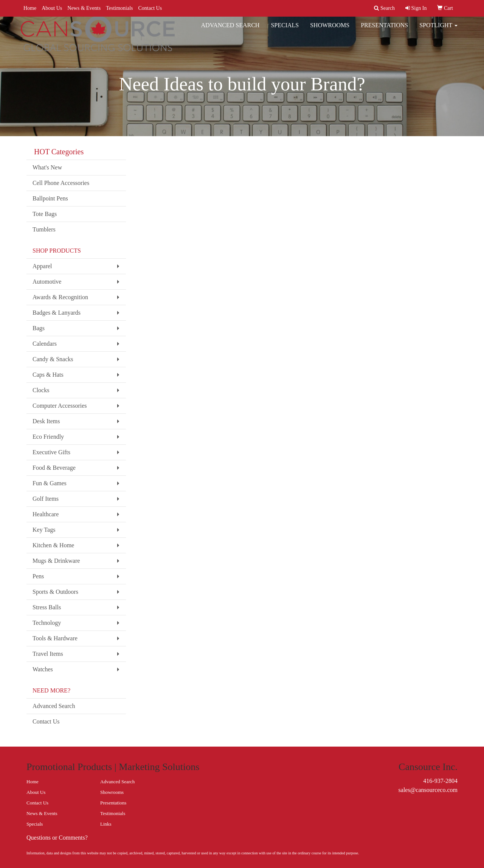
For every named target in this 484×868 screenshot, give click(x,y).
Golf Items (46, 499)
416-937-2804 (440, 781)
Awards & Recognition (60, 297)
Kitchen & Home (53, 545)
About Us (52, 8)
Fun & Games (50, 483)
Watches (43, 669)
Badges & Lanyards (57, 313)
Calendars (45, 344)
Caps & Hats (48, 375)
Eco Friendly (48, 437)
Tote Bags (45, 214)
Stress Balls (47, 607)
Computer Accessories (60, 406)
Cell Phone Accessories (61, 183)
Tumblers (44, 229)
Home (30, 8)
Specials (285, 30)
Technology (47, 623)
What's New (47, 167)
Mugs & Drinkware (56, 561)
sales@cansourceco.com (428, 790)
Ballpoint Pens (50, 198)
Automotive (47, 282)
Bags (39, 328)
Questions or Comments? (57, 838)
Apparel (42, 266)
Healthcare (46, 514)
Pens (38, 576)
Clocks (41, 390)
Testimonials (119, 8)
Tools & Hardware (55, 638)
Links (106, 824)
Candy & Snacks (53, 359)
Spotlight (438, 30)
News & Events (84, 8)
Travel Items (48, 654)
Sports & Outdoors (55, 592)
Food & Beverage (54, 468)
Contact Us (150, 8)
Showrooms (330, 30)
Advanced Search (230, 30)
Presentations (384, 30)
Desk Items (46, 421)
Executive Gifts (51, 452)
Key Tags (44, 530)
